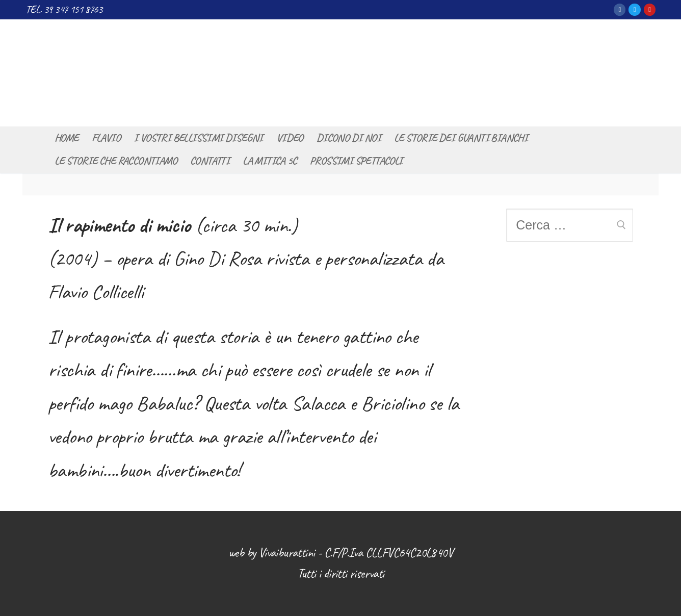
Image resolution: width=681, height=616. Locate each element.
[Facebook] (620, 9)
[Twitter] (634, 9)
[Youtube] (650, 9)
